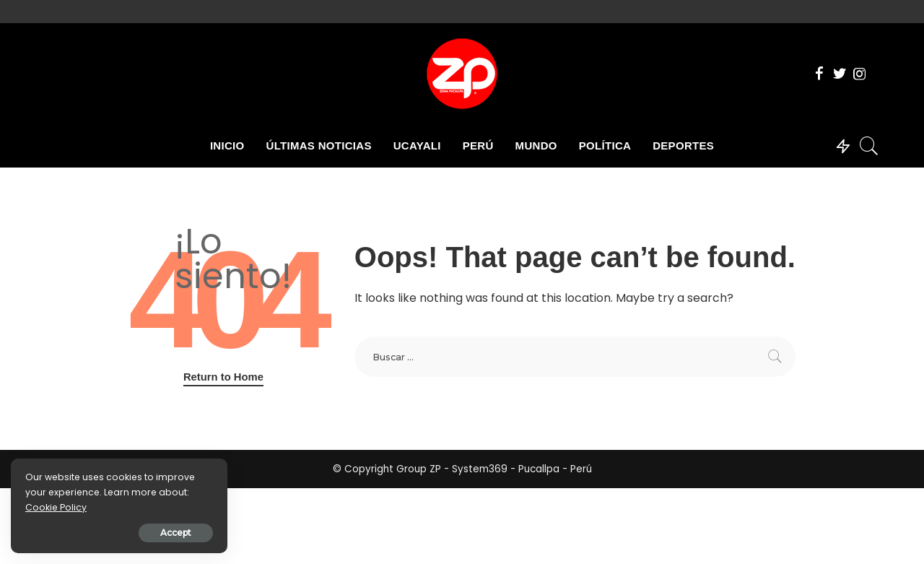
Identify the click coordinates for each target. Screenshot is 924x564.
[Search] (869, 146)
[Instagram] (894, 12)
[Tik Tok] (906, 12)
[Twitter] (877, 12)
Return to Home (223, 377)
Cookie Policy (56, 507)
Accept (176, 533)
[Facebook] (861, 12)
